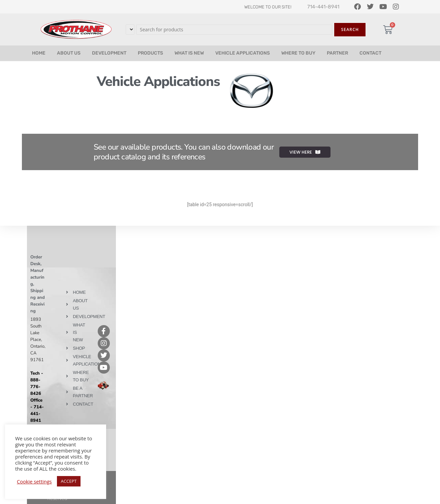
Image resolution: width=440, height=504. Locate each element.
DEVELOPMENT (109, 53)
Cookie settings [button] (34, 481)
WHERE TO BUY (298, 53)
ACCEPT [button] (69, 481)
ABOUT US (69, 53)
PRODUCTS (150, 53)
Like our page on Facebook (78, 305)
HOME (39, 53)
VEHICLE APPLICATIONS (243, 53)
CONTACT (370, 53)
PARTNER (337, 53)
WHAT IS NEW (189, 53)
